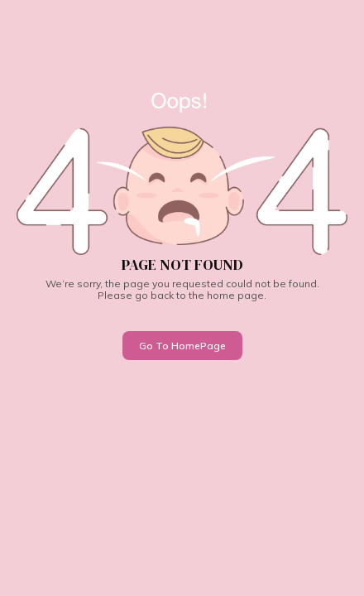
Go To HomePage (182, 346)
